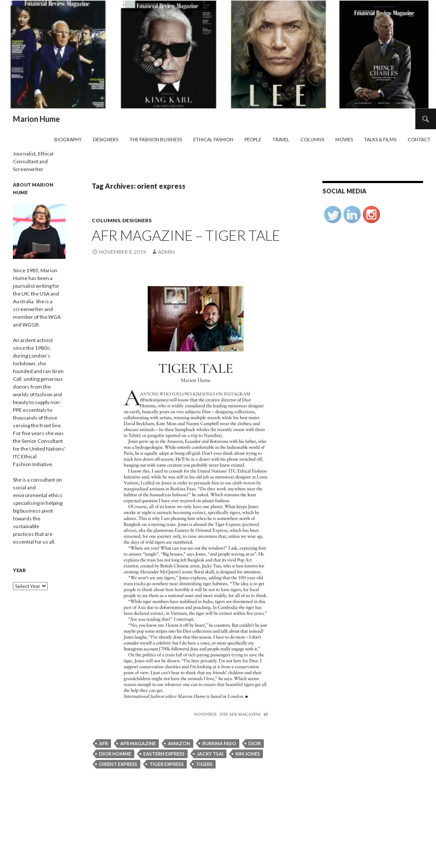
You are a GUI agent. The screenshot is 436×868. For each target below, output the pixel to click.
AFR (104, 743)
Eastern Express (164, 754)
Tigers (204, 764)
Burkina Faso (219, 743)
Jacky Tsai (210, 754)
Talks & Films (380, 139)
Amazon (179, 743)
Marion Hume (36, 119)
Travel (281, 139)
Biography (68, 139)
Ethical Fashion (213, 139)
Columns (312, 139)
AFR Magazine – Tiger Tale (186, 235)
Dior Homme (115, 754)
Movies (344, 139)
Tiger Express (167, 764)
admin (166, 252)
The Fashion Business (156, 139)
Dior (255, 743)
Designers (106, 139)
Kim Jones (248, 754)
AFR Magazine (138, 743)
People (253, 139)
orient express (118, 764)
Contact (419, 139)
